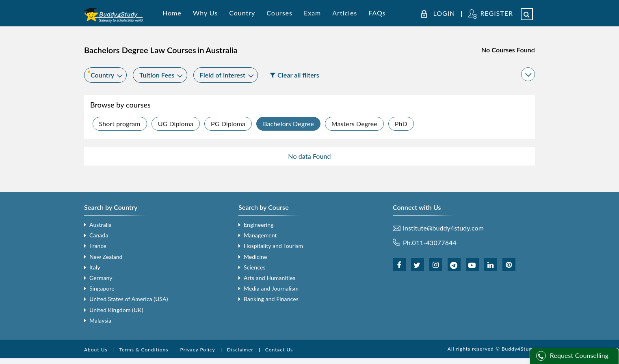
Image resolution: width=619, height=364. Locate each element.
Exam (312, 13)
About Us (96, 350)
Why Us (205, 13)
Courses (279, 13)
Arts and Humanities (269, 278)
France (98, 246)
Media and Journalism (271, 288)
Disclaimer (240, 350)
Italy (95, 267)
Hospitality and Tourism (273, 246)
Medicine (255, 257)
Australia (101, 225)
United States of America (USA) (129, 299)
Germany (101, 278)
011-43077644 (434, 242)
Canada (99, 235)
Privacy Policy (197, 350)
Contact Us (279, 350)
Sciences (255, 267)
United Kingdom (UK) (116, 310)
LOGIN (444, 13)
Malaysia (100, 320)
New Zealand (106, 257)
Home (172, 13)
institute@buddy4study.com (443, 228)
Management (260, 235)
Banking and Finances (271, 299)
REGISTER (497, 13)
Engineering (259, 225)
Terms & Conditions (144, 350)
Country (242, 13)
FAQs (377, 13)
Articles (345, 13)
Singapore (102, 288)
